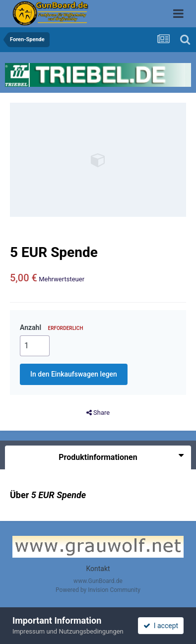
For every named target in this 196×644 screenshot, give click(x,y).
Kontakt (98, 569)
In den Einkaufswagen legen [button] (74, 374)
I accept (161, 626)
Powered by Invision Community (98, 590)
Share (98, 413)
